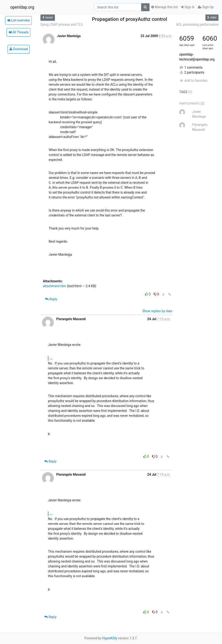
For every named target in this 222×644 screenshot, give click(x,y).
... (51, 358)
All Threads (18, 32)
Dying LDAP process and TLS (61, 25)
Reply (51, 299)
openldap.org (22, 7)
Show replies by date (157, 311)
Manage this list (165, 7)
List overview (18, 20)
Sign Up (206, 7)
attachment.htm (54, 286)
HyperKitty (110, 638)
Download (19, 49)
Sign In (188, 7)
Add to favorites (193, 81)
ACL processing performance (197, 25)
